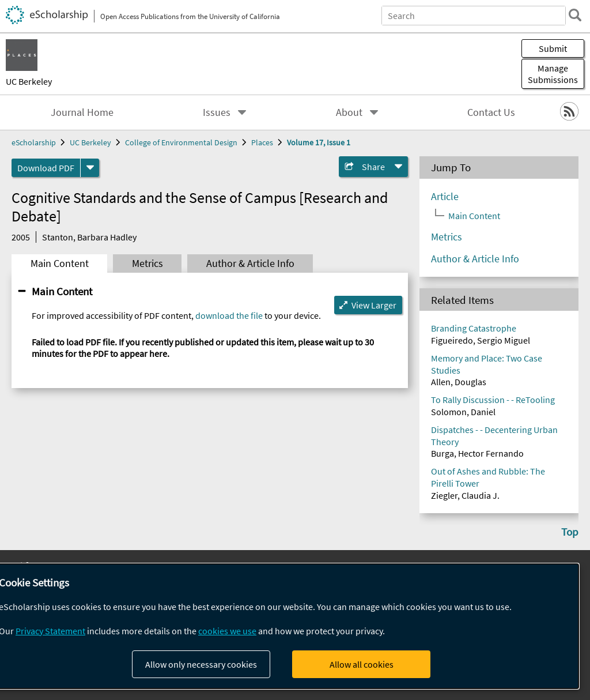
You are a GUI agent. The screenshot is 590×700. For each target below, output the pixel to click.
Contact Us (491, 112)
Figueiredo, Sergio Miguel (481, 340)
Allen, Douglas (459, 382)
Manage (553, 74)
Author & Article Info (250, 264)
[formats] (90, 168)
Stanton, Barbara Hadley (89, 237)
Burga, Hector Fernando (477, 453)
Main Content (60, 264)
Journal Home (82, 112)
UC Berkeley (29, 81)
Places (262, 142)
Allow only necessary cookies (201, 664)
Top (570, 532)
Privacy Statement (50, 631)
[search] (575, 15)
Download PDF (46, 168)
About (349, 112)
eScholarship (34, 142)
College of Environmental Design (181, 142)
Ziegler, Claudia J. (465, 495)
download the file (229, 315)
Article (445, 197)
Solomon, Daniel (463, 412)
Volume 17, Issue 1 (319, 142)
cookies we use (227, 631)
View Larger (374, 305)
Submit (553, 48)
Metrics (147, 264)
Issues (217, 112)
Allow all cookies (362, 664)
